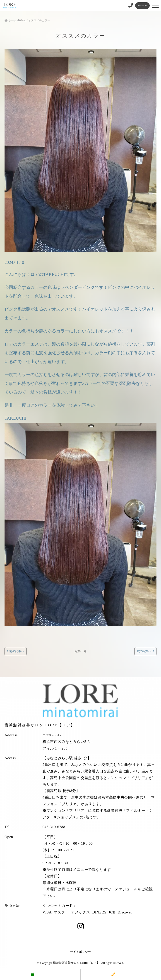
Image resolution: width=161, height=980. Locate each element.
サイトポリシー (80, 952)
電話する (121, 974)
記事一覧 (81, 651)
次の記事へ (144, 651)
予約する (40, 974)
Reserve (142, 5)
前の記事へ (17, 651)
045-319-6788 (54, 827)
